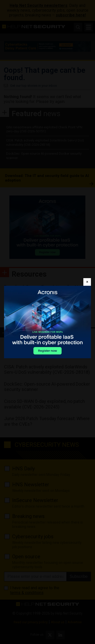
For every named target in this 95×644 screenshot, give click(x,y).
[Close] (87, 282)
